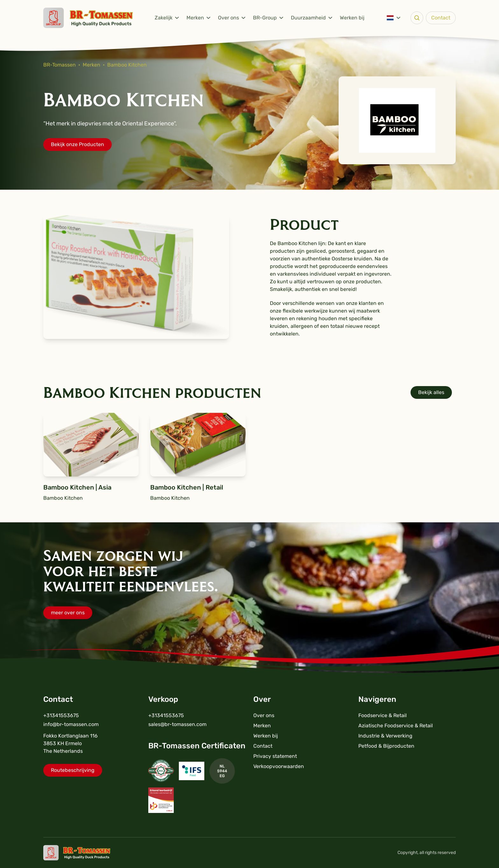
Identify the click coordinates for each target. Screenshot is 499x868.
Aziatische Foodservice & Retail (396, 726)
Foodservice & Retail (383, 715)
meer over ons (68, 613)
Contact (441, 18)
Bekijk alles (431, 392)
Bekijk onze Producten (77, 144)
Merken (198, 18)
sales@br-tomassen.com (177, 724)
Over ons (232, 18)
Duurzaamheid (312, 18)
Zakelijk (167, 18)
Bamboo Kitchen (127, 65)
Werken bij (352, 18)
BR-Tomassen (60, 65)
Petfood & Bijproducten (386, 746)
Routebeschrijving (73, 770)
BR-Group (268, 18)
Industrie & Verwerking (385, 736)
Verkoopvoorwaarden (279, 766)
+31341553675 (61, 715)
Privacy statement (275, 756)
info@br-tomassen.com (71, 724)
